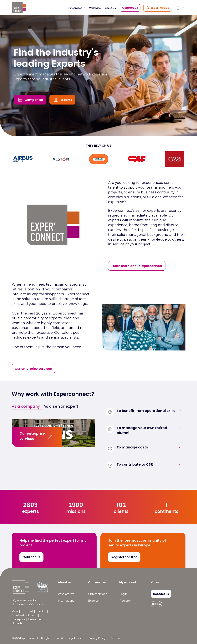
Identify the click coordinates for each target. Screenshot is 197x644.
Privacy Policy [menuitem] (97, 638)
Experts (66, 100)
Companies (34, 100)
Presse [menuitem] (155, 582)
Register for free (124, 557)
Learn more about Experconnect (137, 266)
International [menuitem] (66, 601)
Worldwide (95, 8)
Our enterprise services (33, 369)
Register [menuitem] (125, 601)
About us (110, 8)
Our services (75, 8)
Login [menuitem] (123, 594)
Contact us (130, 8)
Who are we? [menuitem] (67, 594)
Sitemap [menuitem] (116, 638)
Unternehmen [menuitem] (98, 594)
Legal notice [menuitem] (76, 638)
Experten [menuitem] (94, 601)
